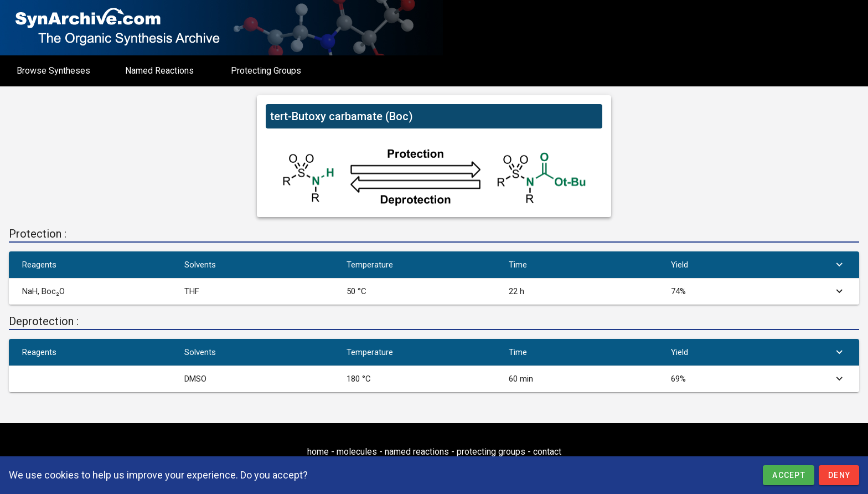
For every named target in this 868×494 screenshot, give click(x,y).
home (318, 452)
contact (547, 452)
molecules (357, 452)
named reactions (417, 452)
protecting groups (491, 452)
